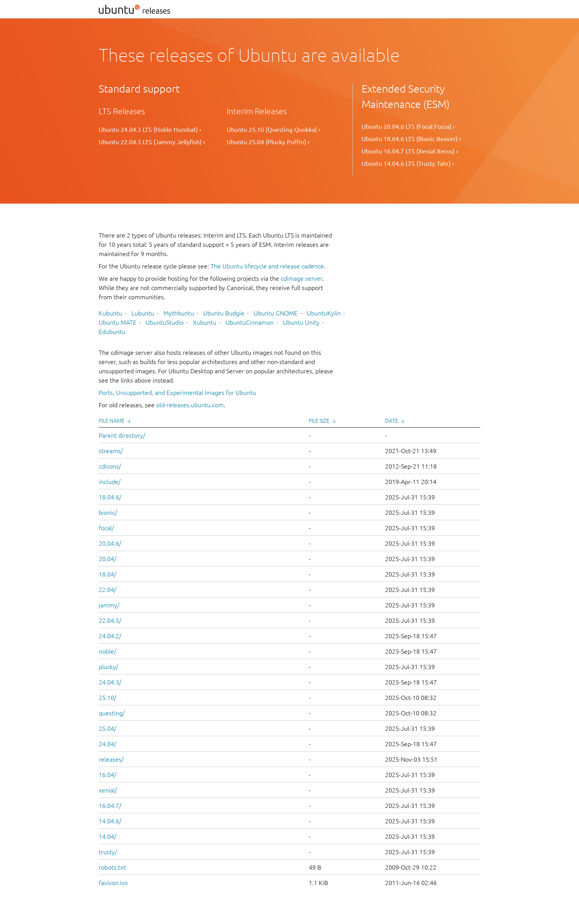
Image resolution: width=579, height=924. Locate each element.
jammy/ (109, 605)
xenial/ (108, 790)
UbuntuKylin (324, 313)
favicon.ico (113, 883)
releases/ (111, 759)
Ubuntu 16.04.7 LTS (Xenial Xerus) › (410, 151)
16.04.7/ (110, 806)
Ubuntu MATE (118, 322)
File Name (112, 421)
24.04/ (108, 744)
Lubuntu (143, 313)
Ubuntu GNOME (276, 313)
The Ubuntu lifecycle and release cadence (267, 266)
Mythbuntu (179, 313)
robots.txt (112, 867)
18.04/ (108, 574)
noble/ (108, 651)
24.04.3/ (110, 682)
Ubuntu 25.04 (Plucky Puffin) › (268, 142)
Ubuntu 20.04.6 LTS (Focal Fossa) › (408, 126)
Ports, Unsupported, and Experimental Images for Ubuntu (177, 393)
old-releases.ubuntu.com (190, 405)
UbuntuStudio (165, 322)
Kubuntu (110, 313)
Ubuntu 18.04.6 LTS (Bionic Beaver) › (411, 139)
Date (392, 421)
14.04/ (108, 836)
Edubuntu (112, 332)
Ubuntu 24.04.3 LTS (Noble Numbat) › (150, 130)
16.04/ (108, 775)
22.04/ (108, 590)
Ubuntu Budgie (224, 313)
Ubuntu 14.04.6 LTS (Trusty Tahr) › (408, 164)
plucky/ (109, 667)
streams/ (111, 451)
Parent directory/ (122, 435)
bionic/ (108, 513)
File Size (319, 421)
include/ (110, 482)
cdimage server (301, 278)
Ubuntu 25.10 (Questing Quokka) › (274, 130)
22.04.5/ (110, 620)
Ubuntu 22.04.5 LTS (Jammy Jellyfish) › (152, 142)
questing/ (112, 713)
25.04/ (108, 728)
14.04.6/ (110, 821)
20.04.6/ (110, 543)
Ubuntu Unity (301, 322)
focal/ (106, 528)
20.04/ (108, 559)
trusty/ (108, 852)
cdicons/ (110, 466)
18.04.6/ (110, 497)
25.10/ (108, 698)
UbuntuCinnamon (250, 322)
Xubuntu (205, 322)
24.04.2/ (110, 636)
